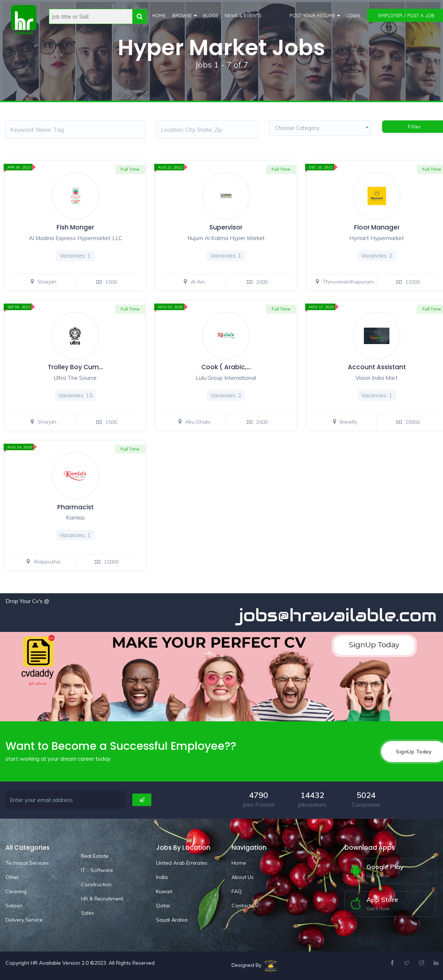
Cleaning (16, 891)
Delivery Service (24, 920)
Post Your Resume (312, 15)
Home (159, 15)
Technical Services (27, 863)
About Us (243, 877)
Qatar (163, 906)
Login (353, 15)
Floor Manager (377, 227)
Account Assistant (377, 367)
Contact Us (245, 906)
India (162, 877)
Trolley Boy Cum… (75, 367)
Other (12, 877)
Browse (182, 15)
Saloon (14, 906)
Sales (88, 913)
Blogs (211, 15)
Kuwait (164, 891)
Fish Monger (75, 227)
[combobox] (320, 130)
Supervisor (226, 227)
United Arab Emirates (182, 863)
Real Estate (95, 856)
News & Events (243, 15)
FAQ (237, 891)
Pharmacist (75, 507)
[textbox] (320, 128)
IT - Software (97, 870)
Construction (96, 884)
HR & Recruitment (102, 899)
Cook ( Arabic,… (226, 367)
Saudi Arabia (172, 920)
